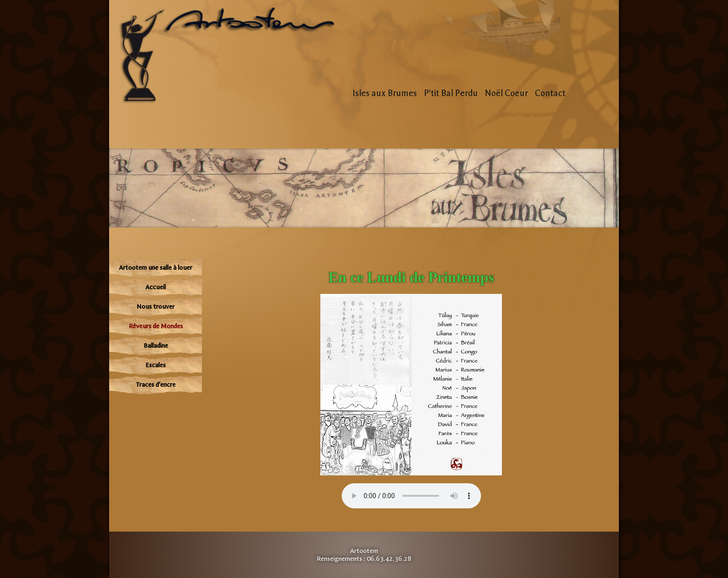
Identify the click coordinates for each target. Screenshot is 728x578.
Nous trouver (156, 307)
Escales (156, 365)
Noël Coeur (506, 93)
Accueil (156, 287)
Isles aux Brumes (385, 93)
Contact (550, 93)
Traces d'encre (156, 385)
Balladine (156, 346)
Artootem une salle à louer (156, 268)
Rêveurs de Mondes (156, 326)
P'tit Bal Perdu (451, 93)
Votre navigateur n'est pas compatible (411, 496)
